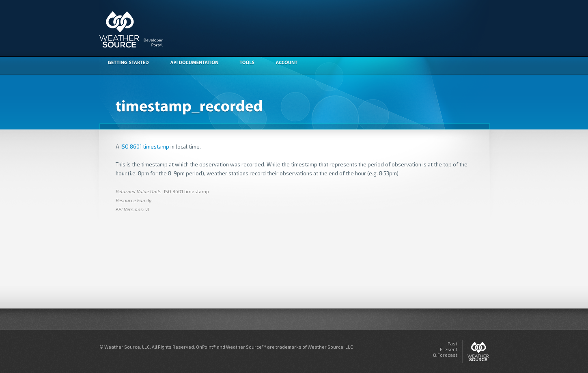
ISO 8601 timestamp (145, 147)
